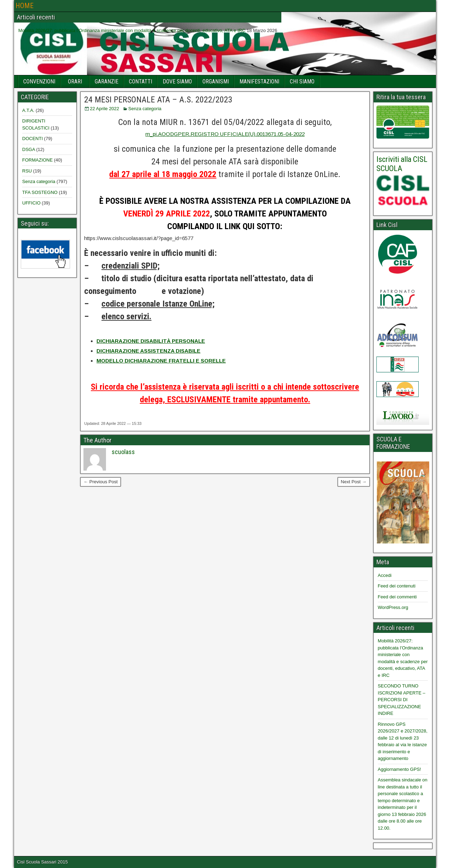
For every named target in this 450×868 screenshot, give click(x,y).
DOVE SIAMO (177, 81)
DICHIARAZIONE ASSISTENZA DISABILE (148, 351)
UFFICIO (31, 203)
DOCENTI (33, 139)
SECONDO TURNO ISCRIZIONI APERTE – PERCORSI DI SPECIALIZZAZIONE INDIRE (402, 700)
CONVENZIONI (39, 81)
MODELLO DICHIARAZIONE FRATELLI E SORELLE (161, 361)
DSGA (29, 149)
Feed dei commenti (397, 597)
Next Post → (354, 482)
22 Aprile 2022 (104, 109)
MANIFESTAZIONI (259, 81)
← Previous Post (101, 482)
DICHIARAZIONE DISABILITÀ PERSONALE (151, 341)
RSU (27, 171)
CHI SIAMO (302, 81)
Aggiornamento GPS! (399, 769)
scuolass (123, 452)
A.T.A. (28, 110)
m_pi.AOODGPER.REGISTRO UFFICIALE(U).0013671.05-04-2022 (225, 134)
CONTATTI (140, 81)
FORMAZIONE (37, 160)
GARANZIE (107, 81)
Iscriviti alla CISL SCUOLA (402, 164)
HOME (24, 6)
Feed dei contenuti (397, 586)
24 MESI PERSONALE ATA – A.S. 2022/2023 (158, 100)
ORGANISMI (216, 81)
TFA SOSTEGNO (40, 192)
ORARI (75, 81)
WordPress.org (393, 607)
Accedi (385, 575)
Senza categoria (145, 109)
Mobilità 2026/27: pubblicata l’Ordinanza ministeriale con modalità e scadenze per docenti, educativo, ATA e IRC (132, 30)
